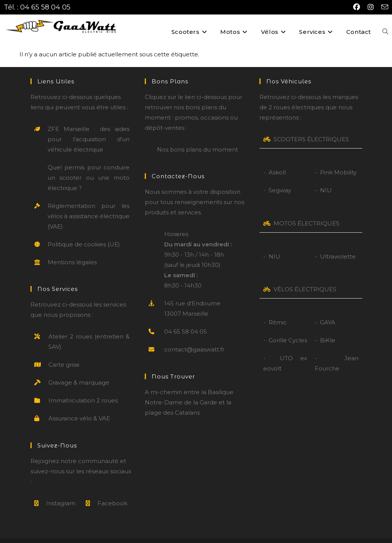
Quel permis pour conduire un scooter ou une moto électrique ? (89, 167)
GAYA (328, 311)
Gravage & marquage (79, 371)
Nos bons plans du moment (198, 138)
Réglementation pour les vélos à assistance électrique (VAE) (89, 205)
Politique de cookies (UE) (84, 233)
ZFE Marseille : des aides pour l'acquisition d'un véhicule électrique (89, 128)
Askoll (277, 161)
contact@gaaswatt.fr (194, 338)
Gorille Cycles (288, 329)
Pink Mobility (338, 161)
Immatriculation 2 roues (83, 389)
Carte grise (64, 354)
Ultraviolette (338, 245)
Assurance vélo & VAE (79, 407)
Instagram (61, 492)
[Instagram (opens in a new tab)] (371, 7)
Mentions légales (72, 251)
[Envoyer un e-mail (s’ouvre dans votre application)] (383, 7)
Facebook (112, 492)
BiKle (328, 329)
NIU (326, 179)
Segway (280, 179)
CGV (231, 535)
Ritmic (278, 311)
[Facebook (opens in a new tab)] (357, 7)
